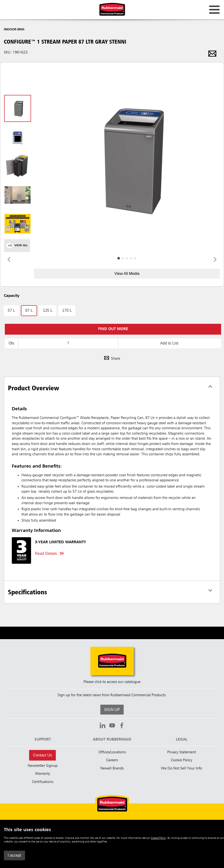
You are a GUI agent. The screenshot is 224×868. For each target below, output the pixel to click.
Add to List (169, 343)
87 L (29, 310)
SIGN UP (112, 710)
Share (112, 359)
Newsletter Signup (43, 766)
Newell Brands (112, 769)
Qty (11, 343)
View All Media (127, 274)
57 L (11, 310)
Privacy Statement (182, 752)
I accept (14, 855)
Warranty (43, 774)
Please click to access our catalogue (112, 682)
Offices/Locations (112, 752)
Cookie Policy (158, 838)
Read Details (46, 553)
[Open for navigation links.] (214, 10)
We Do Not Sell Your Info (182, 769)
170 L (67, 310)
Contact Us (42, 755)
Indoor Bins (14, 29)
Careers (112, 760)
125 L (48, 310)
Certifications (43, 782)
